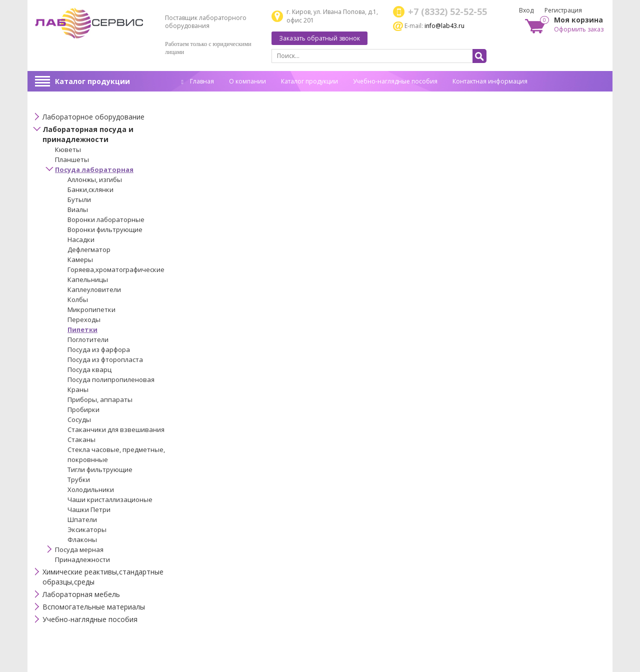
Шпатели (82, 519)
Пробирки (83, 409)
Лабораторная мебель (81, 594)
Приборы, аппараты (100, 399)
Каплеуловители (94, 289)
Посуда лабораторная (94, 169)
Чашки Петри (89, 509)
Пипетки (82, 329)
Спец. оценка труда (210, 97)
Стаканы (81, 439)
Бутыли (79, 199)
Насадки (81, 239)
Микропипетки (91, 309)
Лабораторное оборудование (93, 117)
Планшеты (72, 159)
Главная (198, 81)
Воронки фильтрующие (105, 229)
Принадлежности (82, 559)
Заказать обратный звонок (319, 38)
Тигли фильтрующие (100, 469)
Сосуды (79, 419)
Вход (526, 10)
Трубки (79, 479)
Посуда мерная (79, 549)
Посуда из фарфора (99, 349)
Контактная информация (490, 81)
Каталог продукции (92, 81)
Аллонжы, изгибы (95, 179)
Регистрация (563, 10)
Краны (78, 389)
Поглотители (88, 339)
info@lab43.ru (444, 26)
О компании (247, 81)
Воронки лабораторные (106, 219)
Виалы (78, 209)
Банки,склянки (90, 189)
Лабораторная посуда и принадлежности (88, 134)
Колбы (78, 299)
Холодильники (91, 489)
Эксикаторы (87, 529)
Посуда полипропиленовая (111, 379)
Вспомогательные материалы (94, 607)
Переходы (84, 319)
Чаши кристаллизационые (110, 499)
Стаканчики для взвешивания (116, 429)
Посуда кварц (89, 369)
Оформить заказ (579, 29)
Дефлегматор (89, 249)
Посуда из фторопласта (105, 359)
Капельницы (88, 279)
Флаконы (82, 539)
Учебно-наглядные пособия (395, 81)
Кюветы (68, 149)
